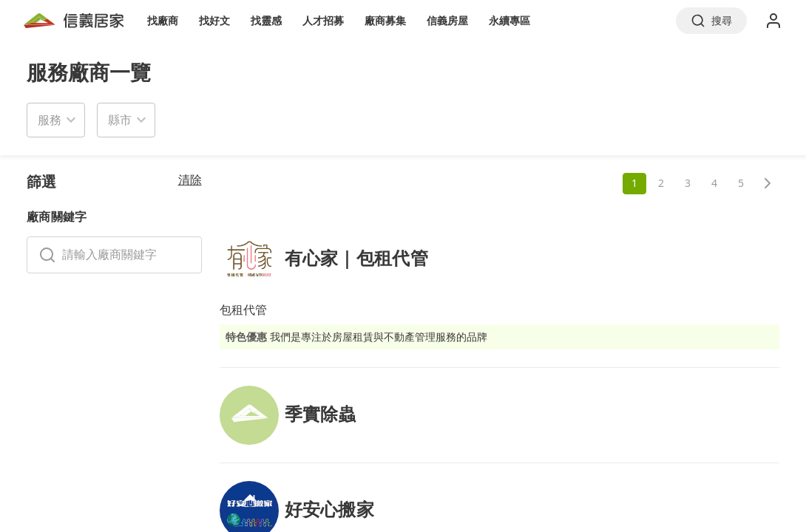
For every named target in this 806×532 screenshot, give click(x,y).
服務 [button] (50, 120)
